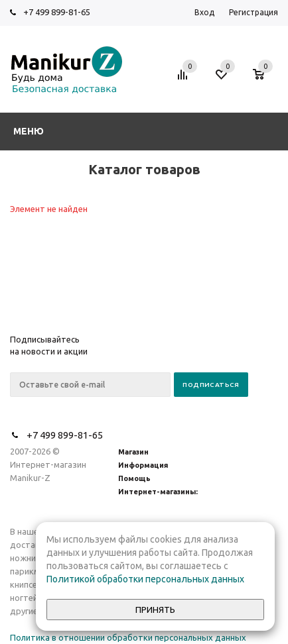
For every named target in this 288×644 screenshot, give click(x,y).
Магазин (133, 452)
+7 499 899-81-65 (57, 12)
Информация (143, 465)
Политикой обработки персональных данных (145, 579)
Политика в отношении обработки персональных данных (128, 637)
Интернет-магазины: (158, 492)
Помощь (134, 478)
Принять (155, 610)
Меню (29, 131)
